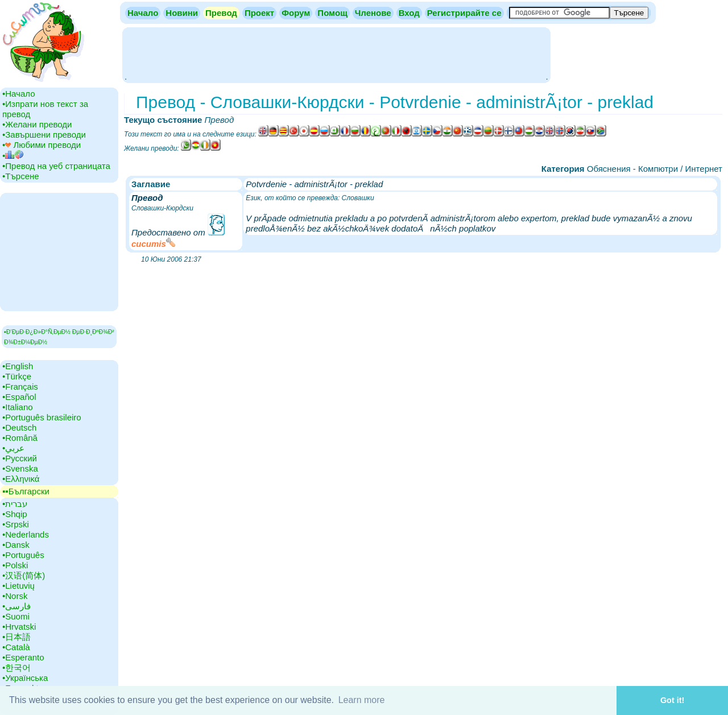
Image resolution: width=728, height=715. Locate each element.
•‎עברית (15, 504)
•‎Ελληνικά (21, 479)
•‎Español (19, 397)
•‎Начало (19, 94)
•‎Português (23, 555)
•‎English (18, 366)
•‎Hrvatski (19, 627)
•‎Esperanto (23, 657)
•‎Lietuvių (18, 586)
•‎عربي (13, 448)
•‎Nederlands (26, 534)
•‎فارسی (16, 606)
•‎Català (16, 647)
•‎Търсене (21, 176)
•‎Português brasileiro (42, 417)
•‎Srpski (16, 524)
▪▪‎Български (26, 491)
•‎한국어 (16, 668)
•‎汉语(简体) (24, 575)
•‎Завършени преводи (44, 135)
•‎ (13, 156)
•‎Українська (25, 678)
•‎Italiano (18, 407)
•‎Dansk (16, 545)
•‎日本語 (16, 637)
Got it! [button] (672, 700)
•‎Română (20, 438)
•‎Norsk (15, 596)
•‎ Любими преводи (42, 145)
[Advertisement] (336, 54)
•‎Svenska (20, 468)
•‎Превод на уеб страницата (56, 166)
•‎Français (20, 387)
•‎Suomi (16, 616)
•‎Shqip (15, 514)
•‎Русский (20, 458)
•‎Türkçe (17, 376)
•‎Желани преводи (37, 124)
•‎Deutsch (19, 427)
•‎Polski (15, 565)
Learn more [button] (362, 700)
